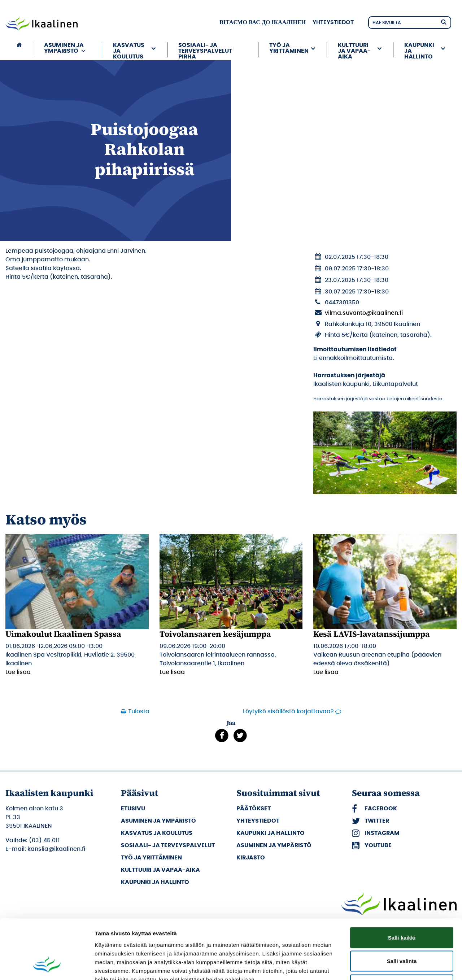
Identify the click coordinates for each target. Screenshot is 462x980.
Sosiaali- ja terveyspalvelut (168, 845)
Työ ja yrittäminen (289, 48)
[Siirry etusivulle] (42, 24)
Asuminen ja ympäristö (65, 48)
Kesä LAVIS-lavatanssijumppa (372, 634)
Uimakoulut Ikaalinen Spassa (63, 634)
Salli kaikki (402, 885)
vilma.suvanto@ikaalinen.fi (364, 313)
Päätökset (254, 809)
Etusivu (133, 809)
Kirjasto (251, 858)
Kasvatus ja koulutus (129, 50)
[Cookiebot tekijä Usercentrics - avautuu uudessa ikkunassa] (47, 966)
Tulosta (139, 711)
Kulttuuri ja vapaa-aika (354, 50)
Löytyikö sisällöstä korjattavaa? (288, 711)
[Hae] (444, 21)
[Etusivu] (19, 50)
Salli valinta (402, 909)
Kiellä (402, 933)
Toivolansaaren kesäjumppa (215, 634)
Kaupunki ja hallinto (419, 50)
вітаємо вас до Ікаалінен (263, 22)
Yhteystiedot (333, 22)
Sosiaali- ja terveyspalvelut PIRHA (205, 50)
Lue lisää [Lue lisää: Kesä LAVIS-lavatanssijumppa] (326, 672)
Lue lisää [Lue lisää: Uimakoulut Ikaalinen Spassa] (18, 672)
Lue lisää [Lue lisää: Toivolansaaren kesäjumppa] (172, 672)
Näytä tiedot (386, 966)
